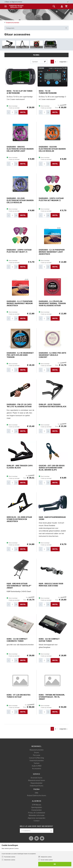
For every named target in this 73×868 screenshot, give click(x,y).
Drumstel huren (36, 778)
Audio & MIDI (37, 766)
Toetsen (37, 763)
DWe (37, 793)
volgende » (63, 62)
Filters (37, 55)
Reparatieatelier (37, 783)
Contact (37, 821)
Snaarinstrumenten (12, 22)
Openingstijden (37, 807)
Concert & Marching (36, 758)
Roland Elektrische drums (37, 795)
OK (55, 864)
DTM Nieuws (37, 805)
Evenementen (37, 810)
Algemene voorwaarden (36, 818)
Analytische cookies (46, 857)
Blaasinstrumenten (37, 750)
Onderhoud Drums (37, 786)
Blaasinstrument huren (37, 780)
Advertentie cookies (10, 860)
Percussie (37, 755)
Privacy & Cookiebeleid (36, 813)
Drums (37, 752)
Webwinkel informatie (36, 815)
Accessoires (37, 768)
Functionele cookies (10, 857)
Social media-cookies (47, 860)
